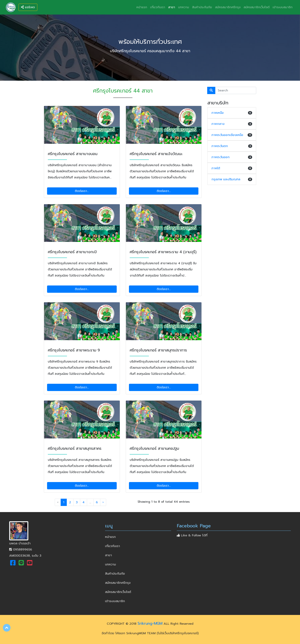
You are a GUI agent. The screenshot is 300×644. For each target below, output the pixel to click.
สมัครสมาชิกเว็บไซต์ (257, 7)
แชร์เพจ (28, 7)
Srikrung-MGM (150, 623)
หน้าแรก (143, 7)
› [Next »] (103, 502)
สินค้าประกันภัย (202, 7)
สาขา (172, 7)
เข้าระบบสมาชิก (283, 7)
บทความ (184, 7)
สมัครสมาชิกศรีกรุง (228, 7)
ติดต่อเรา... (82, 191)
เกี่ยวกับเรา (158, 7)
